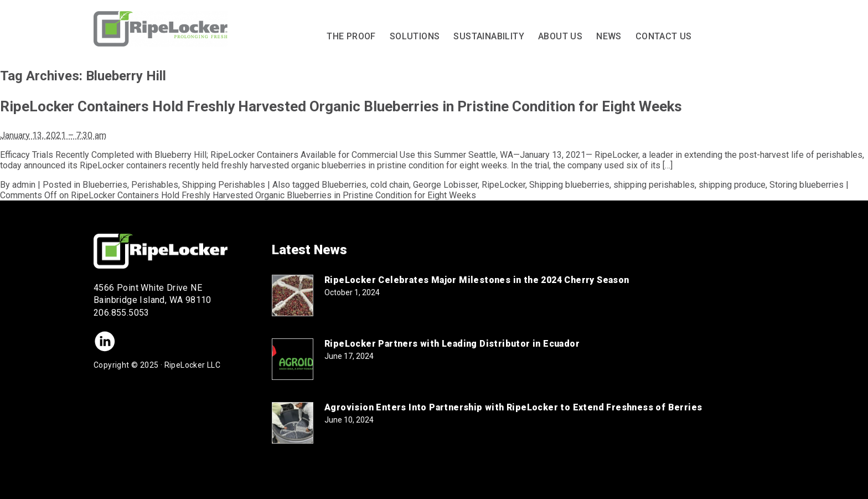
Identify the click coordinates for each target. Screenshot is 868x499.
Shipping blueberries (569, 185)
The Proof (351, 36)
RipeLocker (503, 185)
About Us (560, 36)
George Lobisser (445, 185)
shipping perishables (654, 185)
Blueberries (105, 185)
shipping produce (732, 185)
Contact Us (664, 36)
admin (24, 185)
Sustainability (489, 36)
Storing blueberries (807, 185)
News (609, 36)
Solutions (415, 36)
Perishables (155, 185)
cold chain (390, 185)
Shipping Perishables (224, 185)
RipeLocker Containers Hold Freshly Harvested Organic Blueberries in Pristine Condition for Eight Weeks (341, 106)
